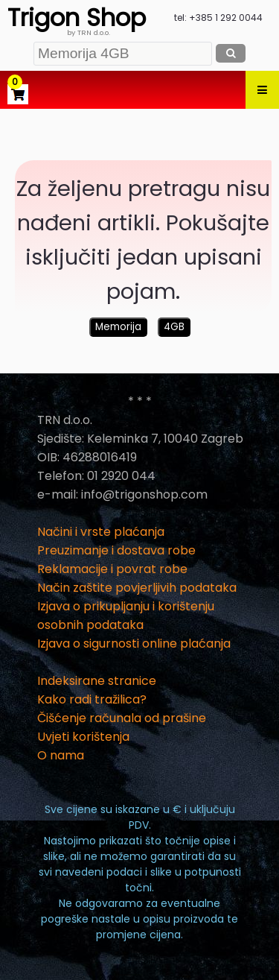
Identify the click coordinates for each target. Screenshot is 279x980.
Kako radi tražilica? (92, 699)
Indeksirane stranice (97, 681)
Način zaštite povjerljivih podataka (137, 588)
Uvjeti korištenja (83, 737)
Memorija (118, 327)
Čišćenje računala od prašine (122, 718)
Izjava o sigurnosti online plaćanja (134, 644)
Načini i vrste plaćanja (101, 532)
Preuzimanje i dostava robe (116, 550)
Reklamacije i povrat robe (112, 569)
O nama (61, 755)
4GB (174, 327)
